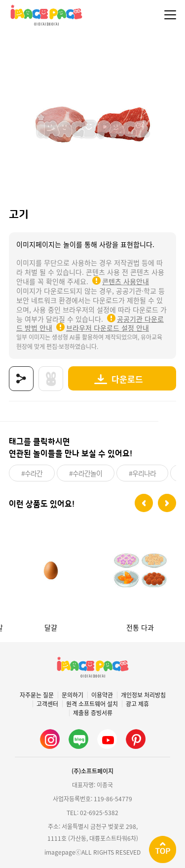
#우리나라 (142, 473)
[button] (144, 503)
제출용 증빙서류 (93, 713)
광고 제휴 (137, 704)
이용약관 (102, 695)
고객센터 (47, 704)
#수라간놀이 (86, 473)
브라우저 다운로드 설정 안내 (108, 328)
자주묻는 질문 (37, 695)
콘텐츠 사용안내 (126, 281)
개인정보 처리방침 (143, 695)
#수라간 (32, 473)
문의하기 (73, 695)
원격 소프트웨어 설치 (92, 704)
